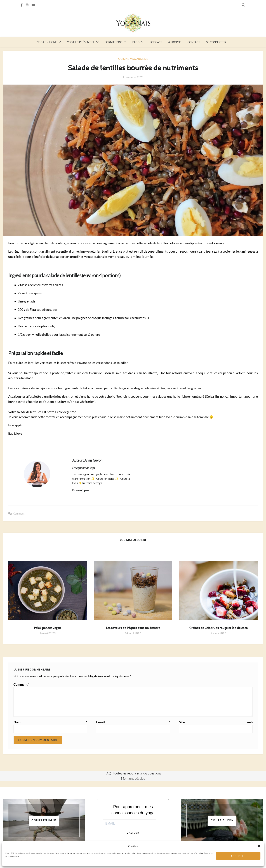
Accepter (238, 856)
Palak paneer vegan (47, 628)
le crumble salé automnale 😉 (193, 417)
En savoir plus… (82, 490)
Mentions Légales (133, 778)
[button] (259, 846)
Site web (216, 722)
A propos (175, 42)
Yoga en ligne (47, 42)
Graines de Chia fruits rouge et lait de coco (219, 628)
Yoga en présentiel (81, 42)
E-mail (133, 722)
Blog (136, 42)
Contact (194, 42)
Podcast (156, 42)
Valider (133, 833)
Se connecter (216, 42)
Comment (19, 513)
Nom (50, 722)
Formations (114, 42)
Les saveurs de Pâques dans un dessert (133, 628)
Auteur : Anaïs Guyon (87, 460)
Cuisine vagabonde (133, 59)
